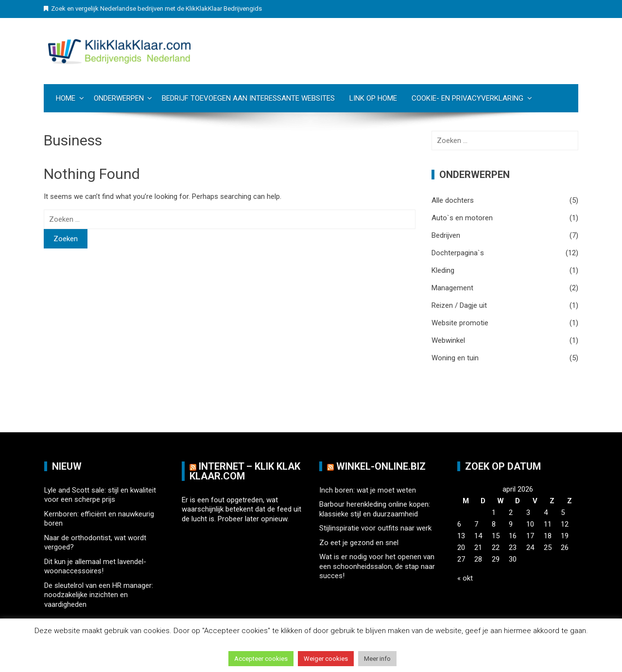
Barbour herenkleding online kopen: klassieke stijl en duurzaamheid (375, 509)
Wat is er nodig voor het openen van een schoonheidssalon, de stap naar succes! (377, 566)
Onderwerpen (119, 98)
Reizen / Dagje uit (459, 305)
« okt (465, 578)
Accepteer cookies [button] (261, 659)
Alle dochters (453, 200)
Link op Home (373, 98)
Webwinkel (448, 340)
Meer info (377, 659)
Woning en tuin (455, 358)
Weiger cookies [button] (326, 659)
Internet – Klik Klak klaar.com (245, 471)
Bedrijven (446, 235)
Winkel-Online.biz (381, 466)
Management (452, 288)
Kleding (443, 270)
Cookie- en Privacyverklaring (467, 98)
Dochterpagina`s (458, 253)
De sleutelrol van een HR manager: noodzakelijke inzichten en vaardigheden (99, 595)
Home (66, 98)
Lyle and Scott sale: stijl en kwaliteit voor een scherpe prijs (100, 495)
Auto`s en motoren (462, 218)
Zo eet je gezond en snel (359, 543)
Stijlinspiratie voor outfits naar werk (375, 528)
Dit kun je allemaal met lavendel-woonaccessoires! (95, 566)
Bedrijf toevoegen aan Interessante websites (248, 98)
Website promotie (460, 323)
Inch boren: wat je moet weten (368, 490)
